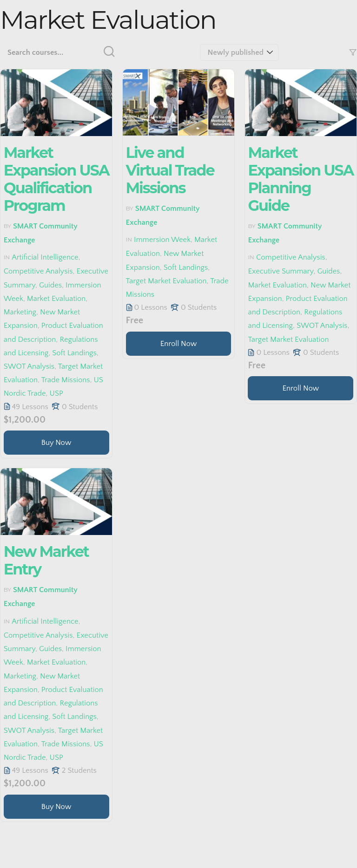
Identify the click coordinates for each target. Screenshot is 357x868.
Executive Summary (281, 272)
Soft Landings (74, 353)
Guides (50, 285)
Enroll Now (179, 344)
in (7, 257)
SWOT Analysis (29, 366)
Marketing (20, 312)
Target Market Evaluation (166, 281)
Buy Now (56, 443)
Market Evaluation (56, 299)
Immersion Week (162, 240)
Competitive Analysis (38, 272)
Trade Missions (66, 380)
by (7, 226)
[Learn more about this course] (56, 443)
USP (56, 394)
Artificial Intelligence (45, 257)
